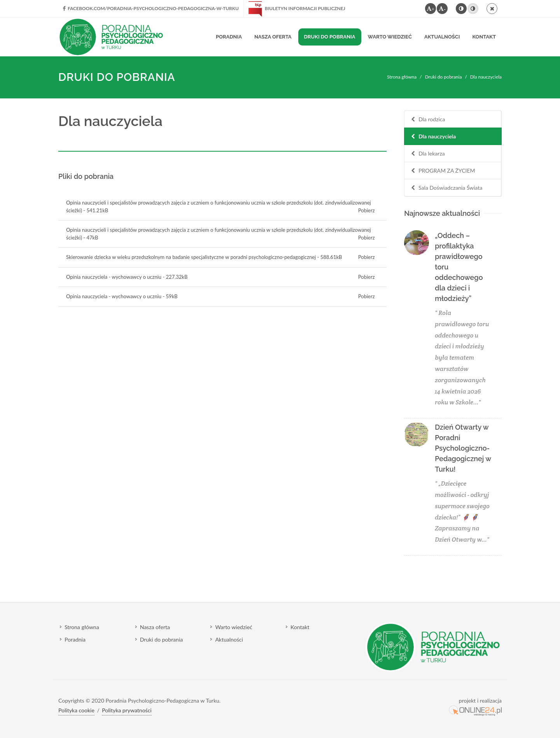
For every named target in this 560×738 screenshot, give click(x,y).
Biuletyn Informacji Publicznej (297, 8)
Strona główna (402, 77)
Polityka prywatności (127, 710)
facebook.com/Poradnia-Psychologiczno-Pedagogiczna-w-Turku (151, 8)
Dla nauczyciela (433, 137)
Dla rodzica (427, 120)
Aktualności (229, 639)
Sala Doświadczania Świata (446, 188)
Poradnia (75, 639)
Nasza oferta (155, 627)
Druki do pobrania (444, 77)
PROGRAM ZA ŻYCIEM (442, 171)
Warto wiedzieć (234, 627)
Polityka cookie (76, 710)
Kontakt (300, 627)
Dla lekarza (427, 154)
